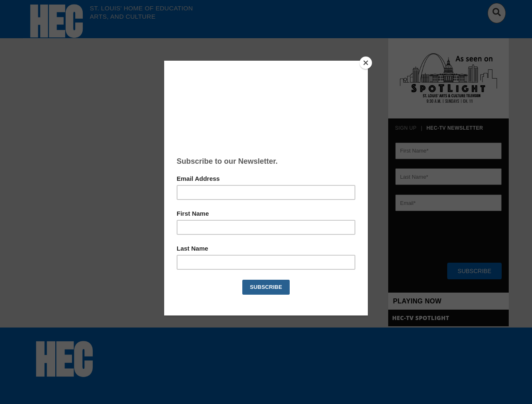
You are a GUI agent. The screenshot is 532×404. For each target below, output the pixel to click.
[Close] (366, 63)
